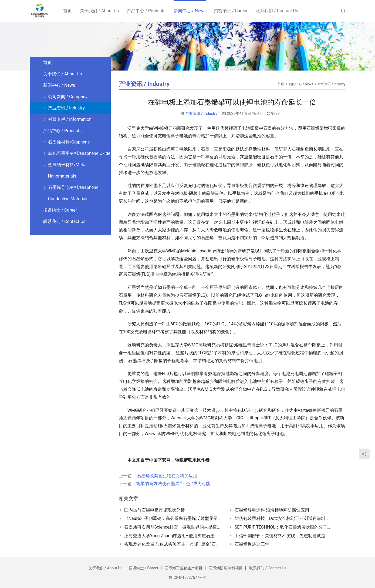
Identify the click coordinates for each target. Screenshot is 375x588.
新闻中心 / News (190, 11)
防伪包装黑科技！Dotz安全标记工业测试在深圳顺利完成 (283, 518)
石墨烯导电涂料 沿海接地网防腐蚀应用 (272, 510)
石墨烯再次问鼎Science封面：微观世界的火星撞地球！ (173, 527)
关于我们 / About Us (100, 11)
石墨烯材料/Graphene (69, 142)
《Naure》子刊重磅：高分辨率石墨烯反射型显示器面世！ (173, 518)
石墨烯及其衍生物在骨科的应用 (167, 476)
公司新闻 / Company (68, 97)
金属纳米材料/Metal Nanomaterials (67, 170)
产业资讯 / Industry (201, 113)
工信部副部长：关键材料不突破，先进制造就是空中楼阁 (283, 536)
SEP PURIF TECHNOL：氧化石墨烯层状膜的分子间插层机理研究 (283, 527)
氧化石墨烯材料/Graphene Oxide (79, 153)
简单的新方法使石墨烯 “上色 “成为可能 (173, 484)
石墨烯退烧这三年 (252, 544)
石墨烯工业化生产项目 (184, 568)
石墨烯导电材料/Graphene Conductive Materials (73, 193)
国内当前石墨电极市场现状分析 (154, 510)
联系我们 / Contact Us (277, 11)
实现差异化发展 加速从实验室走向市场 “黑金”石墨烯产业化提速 (173, 544)
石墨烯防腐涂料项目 (226, 568)
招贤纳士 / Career (231, 11)
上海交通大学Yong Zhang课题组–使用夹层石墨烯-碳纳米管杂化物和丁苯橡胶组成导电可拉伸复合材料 (173, 536)
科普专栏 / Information (70, 119)
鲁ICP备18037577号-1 (187, 577)
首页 (68, 11)
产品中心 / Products (146, 11)
